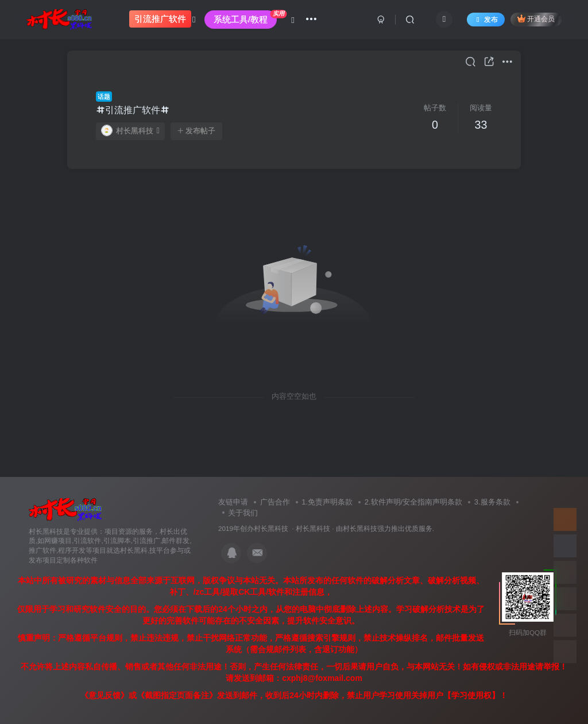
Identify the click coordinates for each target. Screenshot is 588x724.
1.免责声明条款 (327, 502)
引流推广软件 (133, 110)
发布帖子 (196, 131)
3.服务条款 (492, 502)
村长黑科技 (131, 130)
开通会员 (536, 19)
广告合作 (275, 502)
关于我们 (243, 513)
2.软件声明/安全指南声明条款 (413, 502)
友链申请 (233, 502)
